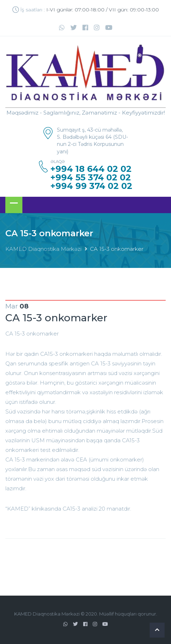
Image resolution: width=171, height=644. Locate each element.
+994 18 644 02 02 (91, 169)
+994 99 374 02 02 (91, 186)
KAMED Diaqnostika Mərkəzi (43, 249)
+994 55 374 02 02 (91, 178)
